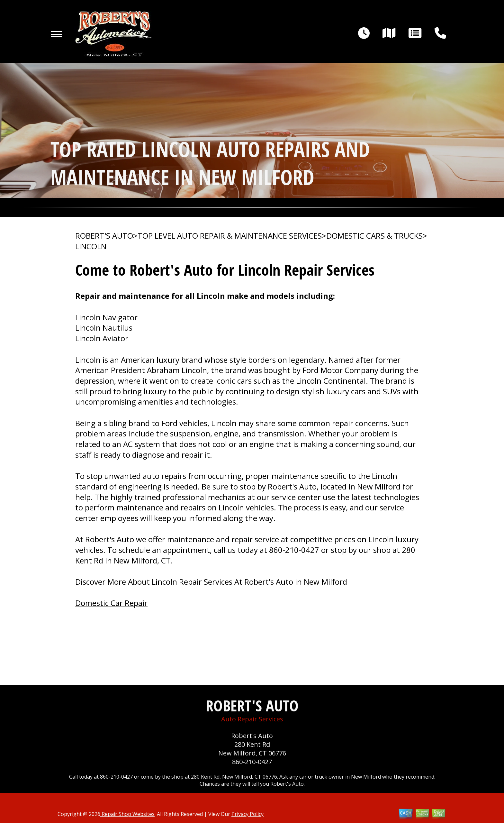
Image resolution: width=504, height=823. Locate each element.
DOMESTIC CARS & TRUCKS (374, 236)
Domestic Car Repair (111, 603)
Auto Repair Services (252, 719)
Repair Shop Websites (127, 814)
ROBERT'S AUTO (104, 236)
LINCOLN (91, 246)
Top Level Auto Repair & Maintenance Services (230, 236)
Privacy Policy (248, 814)
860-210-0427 (294, 550)
